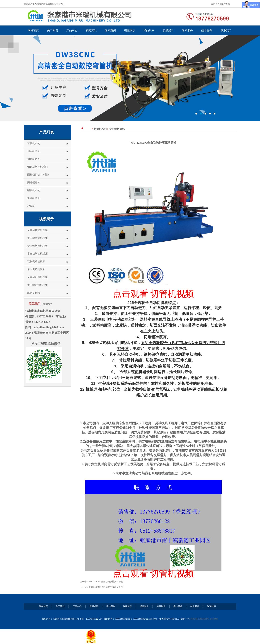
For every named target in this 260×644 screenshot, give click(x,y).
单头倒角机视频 (36, 269)
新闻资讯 (91, 30)
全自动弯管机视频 (37, 230)
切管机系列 (34, 151)
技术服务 (207, 30)
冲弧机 (31, 206)
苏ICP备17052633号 (200, 619)
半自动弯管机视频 (37, 238)
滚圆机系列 (34, 198)
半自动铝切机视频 (37, 285)
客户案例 (110, 30)
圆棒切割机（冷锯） (39, 175)
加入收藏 (225, 4)
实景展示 (168, 30)
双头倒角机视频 (36, 261)
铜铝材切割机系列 (37, 167)
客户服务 (187, 30)
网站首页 (33, 30)
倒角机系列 (34, 159)
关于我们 (53, 30)
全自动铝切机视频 (37, 277)
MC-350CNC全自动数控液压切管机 (106, 587)
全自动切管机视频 (37, 246)
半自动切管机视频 (37, 254)
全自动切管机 (117, 129)
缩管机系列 (34, 190)
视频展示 (130, 30)
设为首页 (215, 4)
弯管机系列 (34, 143)
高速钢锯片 (34, 182)
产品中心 (72, 30)
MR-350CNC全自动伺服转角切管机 (106, 582)
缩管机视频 (34, 293)
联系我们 (226, 30)
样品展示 (149, 30)
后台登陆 (214, 619)
